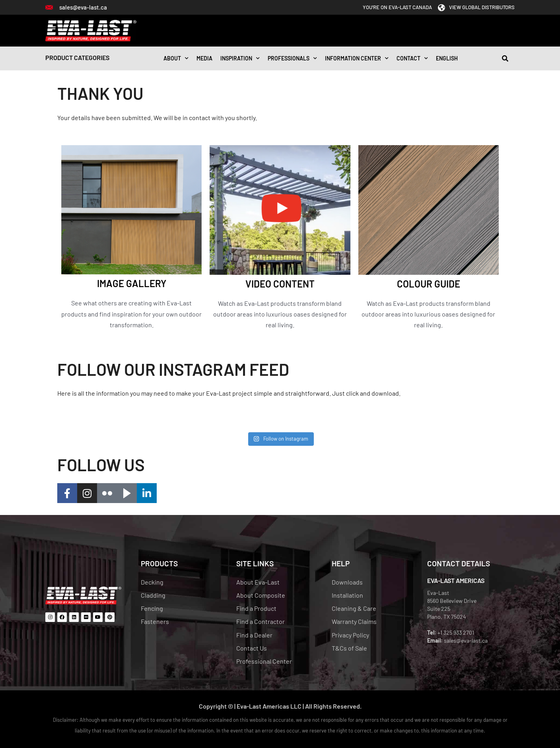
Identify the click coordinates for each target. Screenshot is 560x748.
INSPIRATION (240, 58)
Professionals (292, 58)
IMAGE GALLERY (132, 283)
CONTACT (412, 58)
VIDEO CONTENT (280, 284)
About (176, 58)
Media (204, 58)
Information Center (357, 58)
